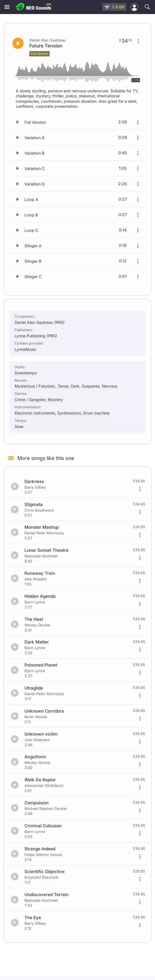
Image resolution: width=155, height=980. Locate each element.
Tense (63, 386)
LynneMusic (26, 349)
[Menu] (7, 7)
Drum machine (96, 413)
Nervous (110, 386)
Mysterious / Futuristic (35, 386)
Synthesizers (69, 413)
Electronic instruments (35, 413)
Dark (75, 386)
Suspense (91, 386)
